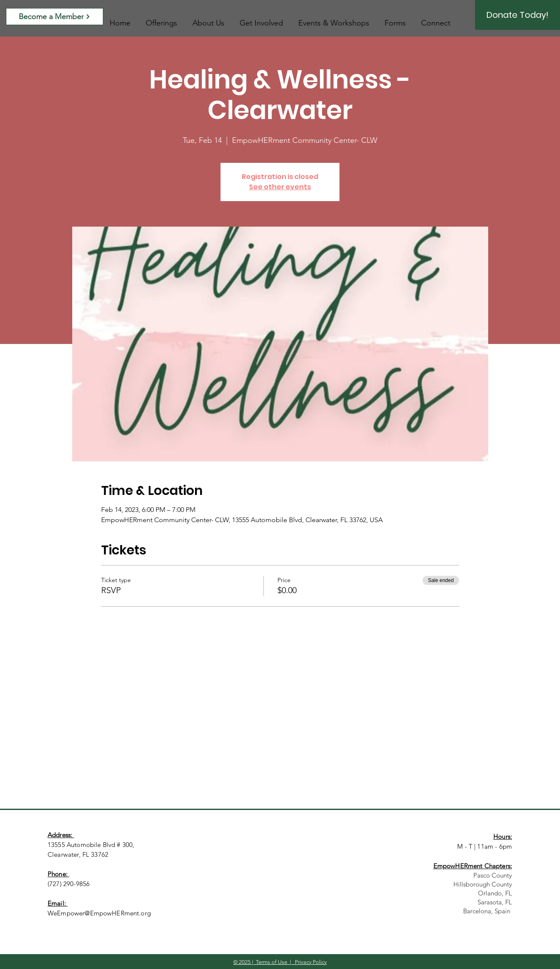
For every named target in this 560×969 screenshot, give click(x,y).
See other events (280, 187)
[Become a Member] (55, 17)
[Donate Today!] (518, 15)
